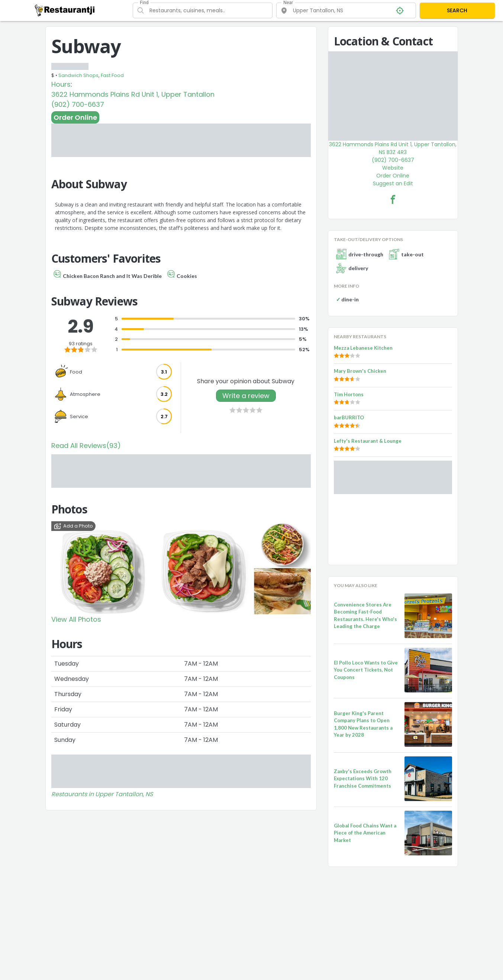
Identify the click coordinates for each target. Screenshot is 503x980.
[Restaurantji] (65, 10)
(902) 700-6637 (78, 104)
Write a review (246, 396)
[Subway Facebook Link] (393, 199)
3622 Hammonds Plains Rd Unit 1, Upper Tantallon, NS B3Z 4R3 (393, 148)
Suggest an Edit (393, 183)
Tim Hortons (349, 394)
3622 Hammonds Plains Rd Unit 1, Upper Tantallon (133, 94)
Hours (61, 84)
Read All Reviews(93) (86, 446)
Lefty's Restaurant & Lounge (368, 441)
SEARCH (457, 10)
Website (393, 168)
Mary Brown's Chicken (360, 371)
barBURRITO (349, 417)
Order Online (75, 117)
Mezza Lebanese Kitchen (363, 348)
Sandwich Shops (78, 75)
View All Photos (76, 619)
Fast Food (112, 75)
